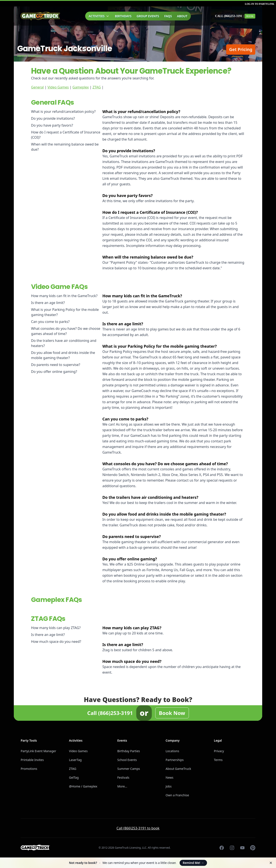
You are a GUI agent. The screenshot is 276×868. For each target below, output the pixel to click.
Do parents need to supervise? (56, 365)
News (169, 777)
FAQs (168, 16)
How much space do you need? (56, 642)
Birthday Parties (129, 751)
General (37, 87)
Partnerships (175, 760)
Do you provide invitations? (53, 118)
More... (122, 786)
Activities (99, 16)
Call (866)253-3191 (229, 16)
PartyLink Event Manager (38, 751)
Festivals (123, 777)
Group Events (148, 16)
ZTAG (97, 87)
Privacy (219, 751)
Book (250, 16)
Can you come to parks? (50, 322)
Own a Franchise (177, 795)
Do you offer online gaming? (54, 372)
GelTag (74, 777)
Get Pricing (241, 49)
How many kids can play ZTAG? (56, 628)
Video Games (58, 87)
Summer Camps (129, 769)
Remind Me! (193, 863)
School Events (127, 760)
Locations (172, 751)
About (182, 16)
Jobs (169, 786)
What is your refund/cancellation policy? (63, 112)
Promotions (29, 769)
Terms (218, 760)
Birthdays (123, 16)
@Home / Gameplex (83, 786)
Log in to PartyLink (260, 4)
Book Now (172, 713)
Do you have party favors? (52, 125)
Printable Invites (32, 760)
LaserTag (75, 760)
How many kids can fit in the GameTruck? (64, 296)
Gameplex (81, 87)
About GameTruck (178, 769)
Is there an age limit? (48, 303)
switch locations (29, 56)
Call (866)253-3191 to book (138, 828)
